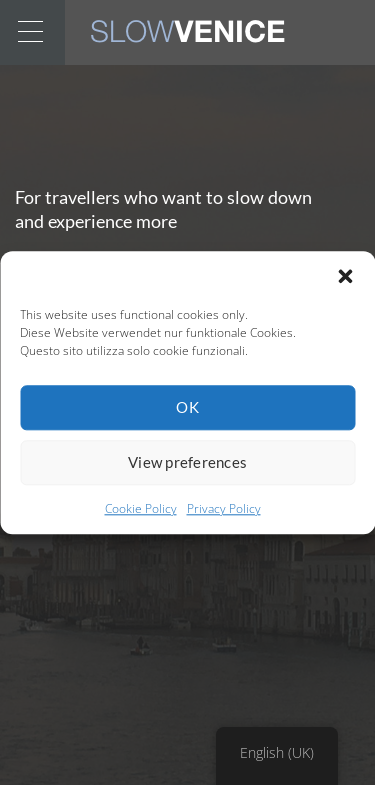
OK (187, 407)
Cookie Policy (141, 508)
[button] (345, 276)
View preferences (187, 462)
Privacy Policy (224, 508)
